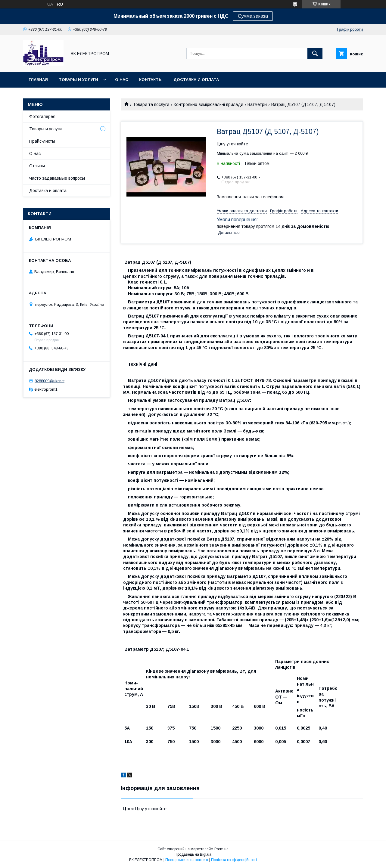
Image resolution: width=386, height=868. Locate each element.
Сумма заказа (253, 16)
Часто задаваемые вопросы (57, 178)
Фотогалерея (42, 116)
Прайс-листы (42, 141)
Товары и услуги (78, 80)
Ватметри (257, 104)
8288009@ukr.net (50, 381)
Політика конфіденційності (234, 860)
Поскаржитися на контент (187, 860)
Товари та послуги (151, 104)
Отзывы (37, 166)
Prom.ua (221, 849)
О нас (122, 80)
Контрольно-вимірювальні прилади (209, 104)
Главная (38, 80)
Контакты (151, 80)
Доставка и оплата (196, 80)
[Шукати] (315, 54)
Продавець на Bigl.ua (193, 854)
